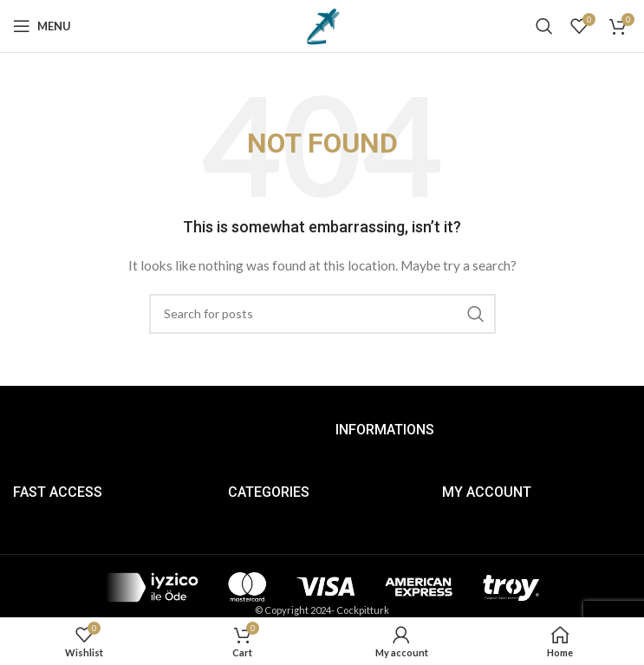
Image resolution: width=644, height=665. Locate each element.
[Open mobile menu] (42, 26)
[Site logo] (322, 25)
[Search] (544, 26)
